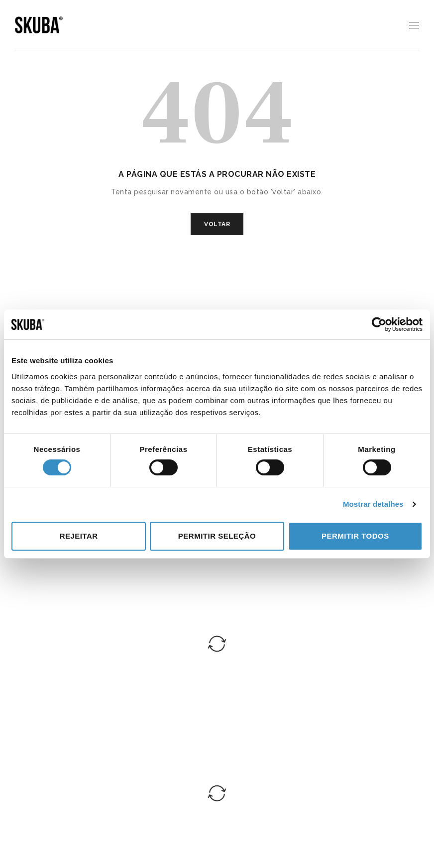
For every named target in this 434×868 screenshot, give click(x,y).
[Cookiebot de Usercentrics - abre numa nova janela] (379, 324)
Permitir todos (355, 536)
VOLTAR (217, 224)
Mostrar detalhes (373, 504)
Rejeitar (79, 536)
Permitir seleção (217, 536)
